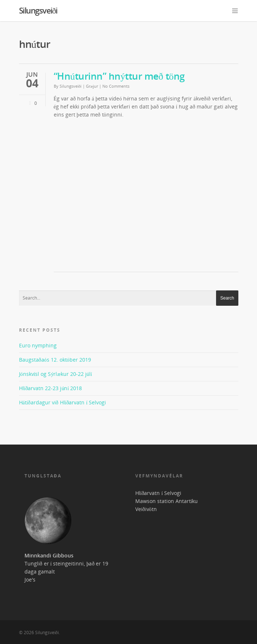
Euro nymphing (38, 345)
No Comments (116, 86)
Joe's (30, 580)
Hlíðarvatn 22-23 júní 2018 (51, 388)
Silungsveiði (38, 10)
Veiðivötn (146, 509)
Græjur (92, 86)
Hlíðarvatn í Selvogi (158, 493)
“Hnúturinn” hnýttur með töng (119, 76)
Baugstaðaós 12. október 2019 (55, 360)
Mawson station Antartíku (167, 501)
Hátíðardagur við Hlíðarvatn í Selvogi (63, 402)
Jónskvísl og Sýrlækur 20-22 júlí (56, 374)
